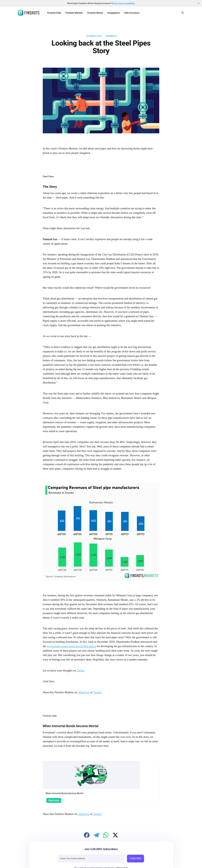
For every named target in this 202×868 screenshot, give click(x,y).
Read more (54, 800)
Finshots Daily (54, 13)
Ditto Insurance (132, 13)
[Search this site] (183, 13)
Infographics (114, 13)
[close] (199, 3)
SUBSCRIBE (135, 858)
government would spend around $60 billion (71, 646)
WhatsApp (84, 692)
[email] (91, 859)
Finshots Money (95, 13)
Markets (111, 36)
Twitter (80, 670)
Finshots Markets (74, 13)
